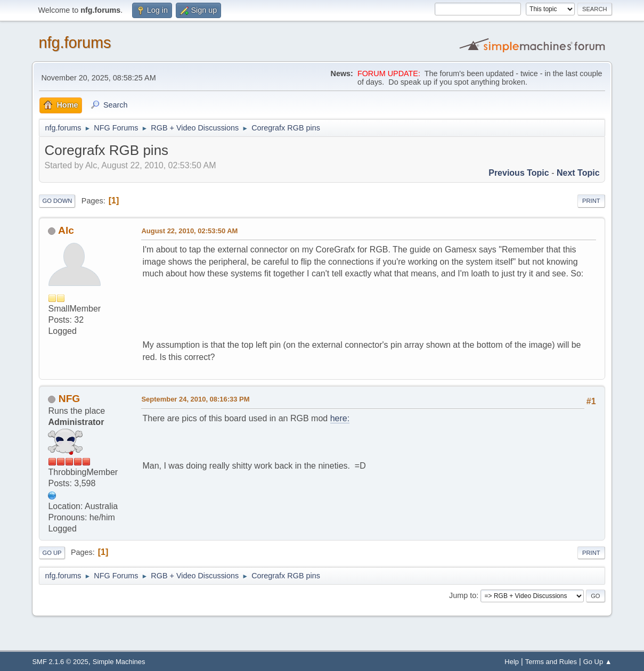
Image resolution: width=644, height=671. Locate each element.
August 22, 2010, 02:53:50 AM (189, 231)
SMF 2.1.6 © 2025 (60, 662)
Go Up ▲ (598, 662)
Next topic (578, 173)
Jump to (463, 595)
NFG (70, 399)
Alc (66, 230)
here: (340, 418)
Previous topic (519, 173)
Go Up (52, 553)
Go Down (57, 201)
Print (591, 201)
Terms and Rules (551, 662)
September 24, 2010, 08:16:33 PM (195, 399)
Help (512, 662)
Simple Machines (119, 662)
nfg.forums (75, 43)
